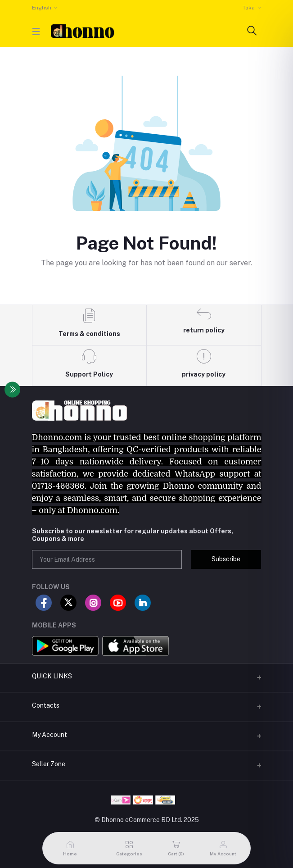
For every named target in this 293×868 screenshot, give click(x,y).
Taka (249, 8)
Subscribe (226, 559)
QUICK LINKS (52, 676)
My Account (50, 735)
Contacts (46, 705)
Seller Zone (49, 764)
